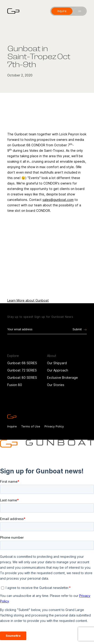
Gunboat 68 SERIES (22, 367)
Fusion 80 (15, 389)
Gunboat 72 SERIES (22, 375)
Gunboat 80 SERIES (22, 382)
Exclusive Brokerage (62, 382)
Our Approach (58, 375)
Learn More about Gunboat (28, 300)
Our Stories (56, 389)
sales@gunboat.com (58, 200)
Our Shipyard (57, 367)
